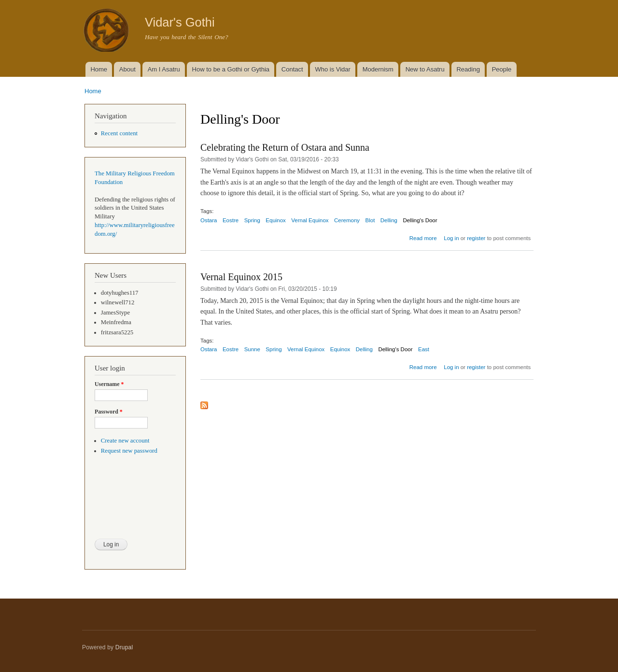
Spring (252, 220)
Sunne (252, 349)
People (502, 69)
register (476, 238)
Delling (389, 220)
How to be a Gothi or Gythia (231, 69)
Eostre (231, 220)
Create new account (125, 441)
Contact (292, 69)
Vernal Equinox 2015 (241, 277)
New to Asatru (425, 69)
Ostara (209, 220)
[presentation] (134, 503)
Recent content (119, 133)
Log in (451, 238)
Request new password (129, 451)
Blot (370, 220)
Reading (468, 69)
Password (109, 412)
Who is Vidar (332, 69)
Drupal (124, 647)
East (424, 349)
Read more (423, 238)
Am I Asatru (164, 69)
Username (109, 384)
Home (99, 69)
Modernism (378, 69)
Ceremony (347, 220)
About (127, 69)
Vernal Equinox (310, 220)
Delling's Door (420, 220)
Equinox (276, 220)
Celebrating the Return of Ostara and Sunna (285, 147)
